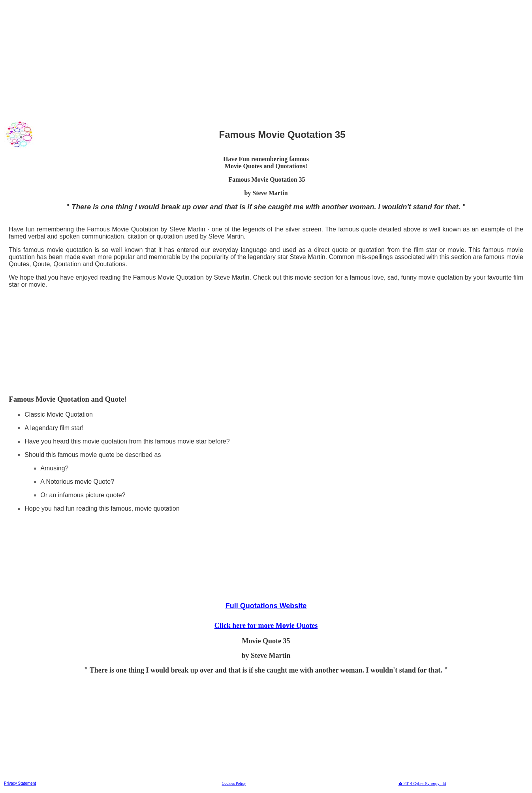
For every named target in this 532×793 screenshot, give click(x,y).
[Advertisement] (241, 59)
